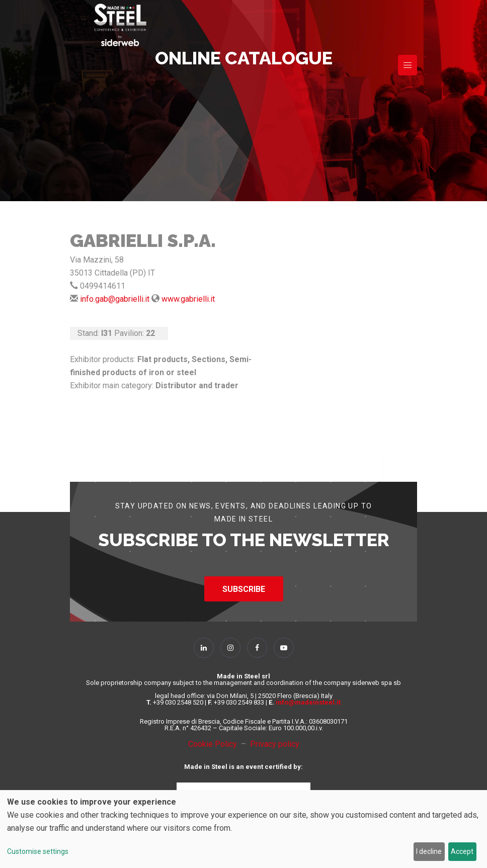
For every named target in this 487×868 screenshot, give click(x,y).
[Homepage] (120, 25)
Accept (462, 851)
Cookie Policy (215, 744)
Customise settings (38, 851)
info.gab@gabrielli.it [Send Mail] (115, 299)
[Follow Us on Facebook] (257, 648)
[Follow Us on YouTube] (284, 648)
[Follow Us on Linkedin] (204, 648)
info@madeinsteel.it (308, 702)
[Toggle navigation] (408, 65)
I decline (429, 851)
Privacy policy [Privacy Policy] (275, 744)
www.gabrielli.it (188, 299)
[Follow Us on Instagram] (230, 648)
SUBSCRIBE (244, 589)
